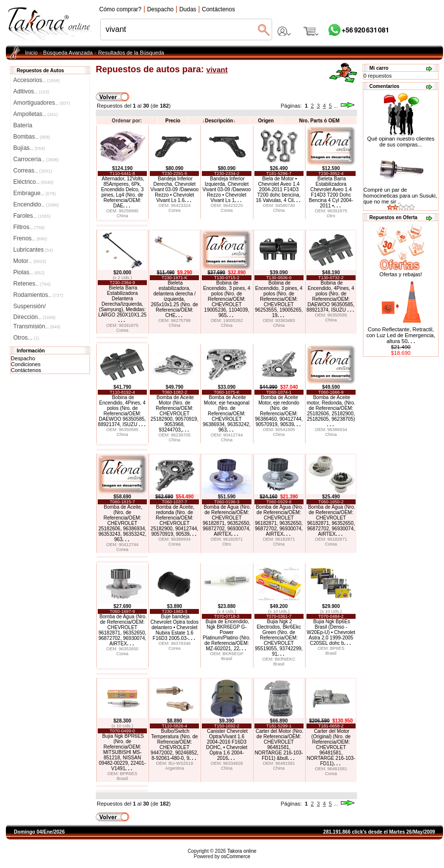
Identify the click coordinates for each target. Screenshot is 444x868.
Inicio (31, 53)
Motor (30, 261)
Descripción (219, 121)
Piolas (29, 272)
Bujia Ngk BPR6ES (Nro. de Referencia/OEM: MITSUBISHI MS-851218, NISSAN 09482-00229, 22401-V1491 (122, 752)
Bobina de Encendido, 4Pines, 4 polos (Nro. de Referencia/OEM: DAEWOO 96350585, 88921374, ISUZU (331, 296)
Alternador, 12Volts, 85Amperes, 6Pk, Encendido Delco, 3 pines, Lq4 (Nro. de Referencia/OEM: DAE (123, 192)
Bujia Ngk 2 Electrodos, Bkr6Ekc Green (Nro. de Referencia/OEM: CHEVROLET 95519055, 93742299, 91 (279, 638)
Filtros (29, 227)
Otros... (26, 338)
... (336, 106)
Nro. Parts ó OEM (319, 121)
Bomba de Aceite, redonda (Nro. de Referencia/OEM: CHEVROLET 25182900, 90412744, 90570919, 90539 (175, 521)
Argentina (175, 768)
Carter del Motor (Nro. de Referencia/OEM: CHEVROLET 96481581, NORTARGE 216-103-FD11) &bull (279, 745)
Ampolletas (35, 114)
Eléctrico (33, 182)
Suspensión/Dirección (34, 307)
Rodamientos (38, 295)
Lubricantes (33, 250)
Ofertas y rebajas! (401, 274)
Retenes (32, 284)
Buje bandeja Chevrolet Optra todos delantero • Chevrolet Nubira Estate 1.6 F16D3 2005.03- (174, 627)
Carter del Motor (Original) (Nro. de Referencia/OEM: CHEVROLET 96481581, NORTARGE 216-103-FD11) (331, 747)
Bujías (29, 148)
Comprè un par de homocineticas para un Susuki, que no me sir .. (400, 196)
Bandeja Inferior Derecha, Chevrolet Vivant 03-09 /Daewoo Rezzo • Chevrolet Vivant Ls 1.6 (174, 189)
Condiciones (26, 364)
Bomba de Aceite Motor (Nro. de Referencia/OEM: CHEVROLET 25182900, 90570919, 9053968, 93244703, (175, 414)
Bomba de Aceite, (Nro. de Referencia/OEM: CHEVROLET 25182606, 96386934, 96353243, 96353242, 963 (122, 523)
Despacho (23, 358)
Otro (331, 216)
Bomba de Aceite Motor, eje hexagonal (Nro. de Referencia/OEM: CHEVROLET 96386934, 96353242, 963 (227, 414)
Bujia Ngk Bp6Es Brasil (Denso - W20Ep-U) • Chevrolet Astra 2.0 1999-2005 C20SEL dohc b (331, 632)
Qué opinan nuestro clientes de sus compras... (401, 139)
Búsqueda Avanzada (68, 53)
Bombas (32, 137)
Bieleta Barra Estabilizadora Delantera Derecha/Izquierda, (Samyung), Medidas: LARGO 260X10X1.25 (122, 304)
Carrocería (36, 159)
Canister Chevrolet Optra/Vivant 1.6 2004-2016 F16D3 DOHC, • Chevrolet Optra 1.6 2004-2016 (227, 745)
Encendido (36, 204)
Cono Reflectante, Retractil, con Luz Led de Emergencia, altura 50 (401, 335)
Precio (173, 121)
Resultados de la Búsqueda (131, 53)
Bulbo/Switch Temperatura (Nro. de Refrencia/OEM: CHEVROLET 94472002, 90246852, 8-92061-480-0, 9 (175, 745)
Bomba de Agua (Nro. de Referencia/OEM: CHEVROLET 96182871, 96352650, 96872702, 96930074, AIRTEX (227, 521)
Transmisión (37, 326)
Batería (23, 125)
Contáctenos (26, 370)
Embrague (34, 193)
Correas (33, 171)
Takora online (242, 851)
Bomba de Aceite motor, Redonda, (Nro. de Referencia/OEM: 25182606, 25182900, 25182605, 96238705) (331, 411)
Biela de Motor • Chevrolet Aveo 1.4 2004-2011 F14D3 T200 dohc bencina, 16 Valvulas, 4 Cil (278, 189)
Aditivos (31, 91)
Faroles (32, 216)
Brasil (227, 659)
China (122, 216)
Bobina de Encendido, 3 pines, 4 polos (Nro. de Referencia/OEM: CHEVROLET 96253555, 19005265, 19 (279, 299)
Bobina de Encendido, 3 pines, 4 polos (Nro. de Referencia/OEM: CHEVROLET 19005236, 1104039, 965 (226, 299)
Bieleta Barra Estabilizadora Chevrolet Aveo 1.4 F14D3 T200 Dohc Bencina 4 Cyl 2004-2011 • (331, 192)
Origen (266, 121)
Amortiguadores (42, 103)
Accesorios (37, 80)
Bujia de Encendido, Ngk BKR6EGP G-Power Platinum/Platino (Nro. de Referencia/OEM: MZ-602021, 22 (227, 635)
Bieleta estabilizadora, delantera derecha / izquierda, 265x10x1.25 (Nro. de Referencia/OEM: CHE (174, 299)
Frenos (30, 238)
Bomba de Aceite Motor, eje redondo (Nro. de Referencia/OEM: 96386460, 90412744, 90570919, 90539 (279, 411)
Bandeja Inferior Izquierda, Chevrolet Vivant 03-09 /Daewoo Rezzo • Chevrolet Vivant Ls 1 (226, 189)
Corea (175, 210)
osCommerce (236, 856)
